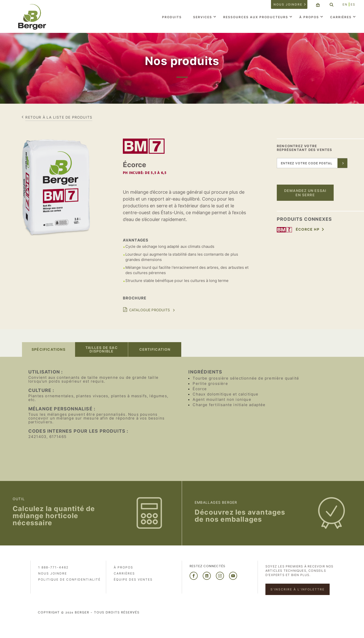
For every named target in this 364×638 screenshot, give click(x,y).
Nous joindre (288, 4)
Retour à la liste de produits (59, 117)
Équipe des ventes (133, 579)
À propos (309, 17)
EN (345, 4)
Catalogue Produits (150, 310)
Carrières (341, 17)
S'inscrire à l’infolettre (298, 589)
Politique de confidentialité (69, 579)
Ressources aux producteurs (256, 17)
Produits (172, 17)
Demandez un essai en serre (305, 193)
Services (203, 17)
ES (353, 4)
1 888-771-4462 (53, 567)
